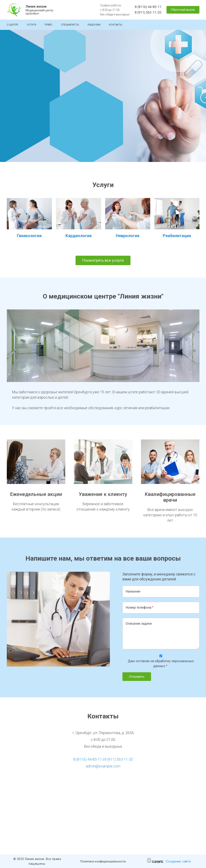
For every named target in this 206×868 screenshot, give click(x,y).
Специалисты (70, 25)
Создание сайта (178, 862)
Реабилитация (177, 236)
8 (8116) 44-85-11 (148, 7)
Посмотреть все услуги (103, 260)
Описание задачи (139, 624)
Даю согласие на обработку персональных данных (161, 664)
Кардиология (79, 236)
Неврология (128, 236)
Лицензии (94, 25)
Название (133, 591)
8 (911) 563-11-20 (148, 12)
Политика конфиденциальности (103, 862)
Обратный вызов (183, 10)
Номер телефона (138, 607)
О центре (13, 25)
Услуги (31, 25)
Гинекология (29, 236)
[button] (103, 346)
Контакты (116, 25)
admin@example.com (103, 766)
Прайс (49, 25)
